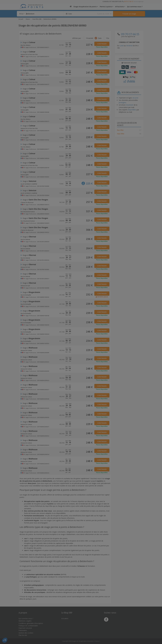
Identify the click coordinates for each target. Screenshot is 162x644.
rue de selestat (25, 239)
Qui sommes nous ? (26, 618)
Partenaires (23, 630)
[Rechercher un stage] (129, 14)
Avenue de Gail (25, 267)
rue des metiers (26, 45)
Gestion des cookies (26, 633)
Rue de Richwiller (26, 295)
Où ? (22, 14)
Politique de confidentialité (28, 626)
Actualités (65, 618)
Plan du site (23, 635)
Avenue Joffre (25, 64)
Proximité (90, 38)
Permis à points (106, 7)
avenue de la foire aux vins (29, 54)
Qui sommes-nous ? (135, 7)
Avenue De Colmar (26, 350)
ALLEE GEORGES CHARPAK (29, 184)
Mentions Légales (25, 621)
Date (100, 38)
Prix (108, 38)
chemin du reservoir (27, 202)
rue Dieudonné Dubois (28, 212)
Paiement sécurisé (25, 628)
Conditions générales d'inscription (31, 623)
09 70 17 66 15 (129, 1)
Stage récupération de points (85, 7)
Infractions (119, 7)
